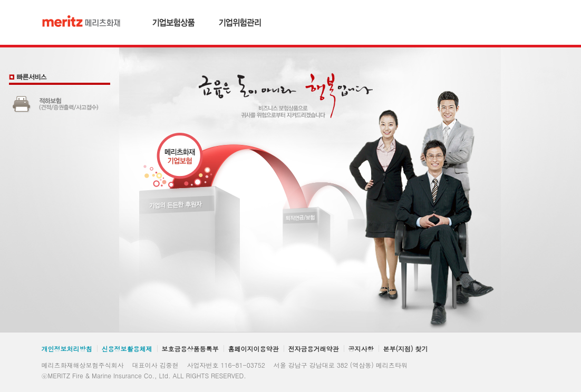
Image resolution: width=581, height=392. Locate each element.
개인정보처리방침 (67, 349)
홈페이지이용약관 (254, 349)
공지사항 (361, 349)
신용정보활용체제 (127, 349)
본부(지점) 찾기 (406, 349)
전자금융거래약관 (314, 349)
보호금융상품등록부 (190, 349)
